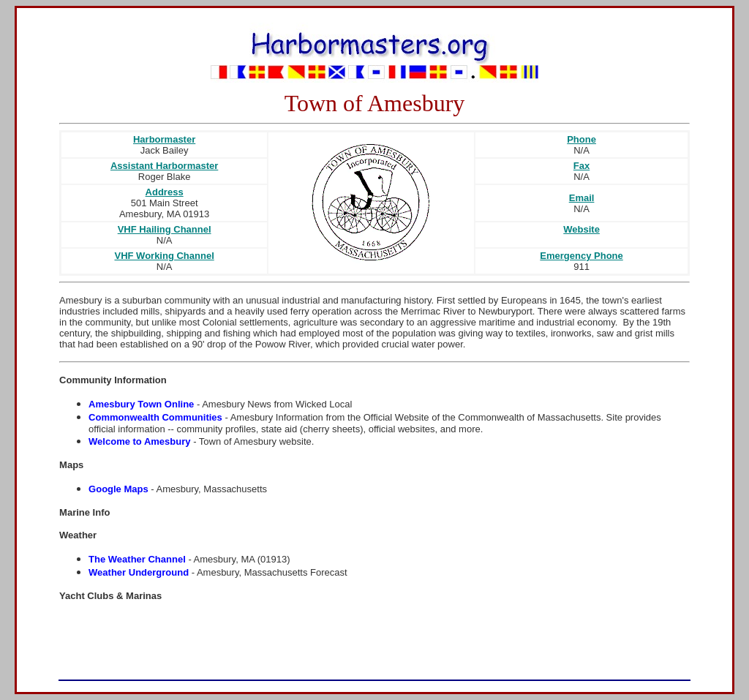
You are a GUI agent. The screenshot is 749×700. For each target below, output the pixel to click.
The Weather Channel (137, 559)
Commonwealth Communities (155, 417)
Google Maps (118, 489)
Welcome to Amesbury (139, 441)
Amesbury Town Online (141, 404)
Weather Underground (139, 572)
